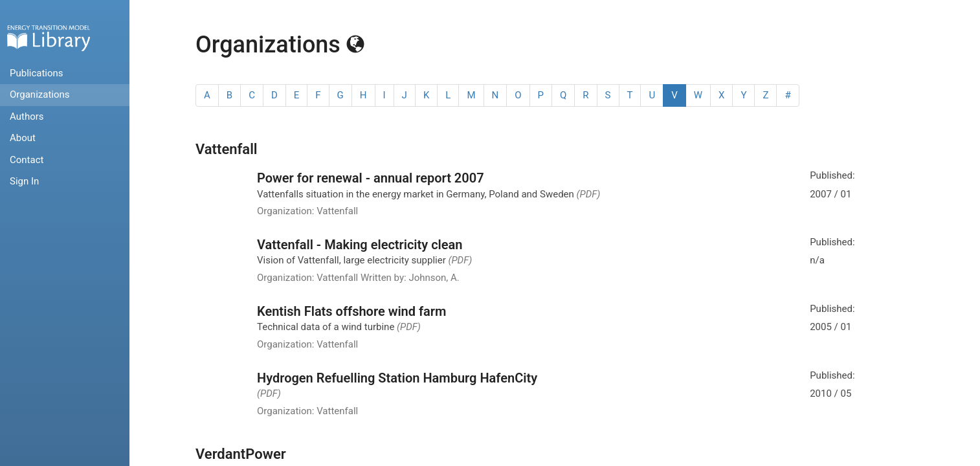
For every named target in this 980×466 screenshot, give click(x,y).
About (23, 138)
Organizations (40, 94)
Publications (37, 73)
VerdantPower (241, 454)
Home (49, 38)
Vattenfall (227, 149)
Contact (27, 160)
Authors (27, 116)
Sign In (24, 181)
